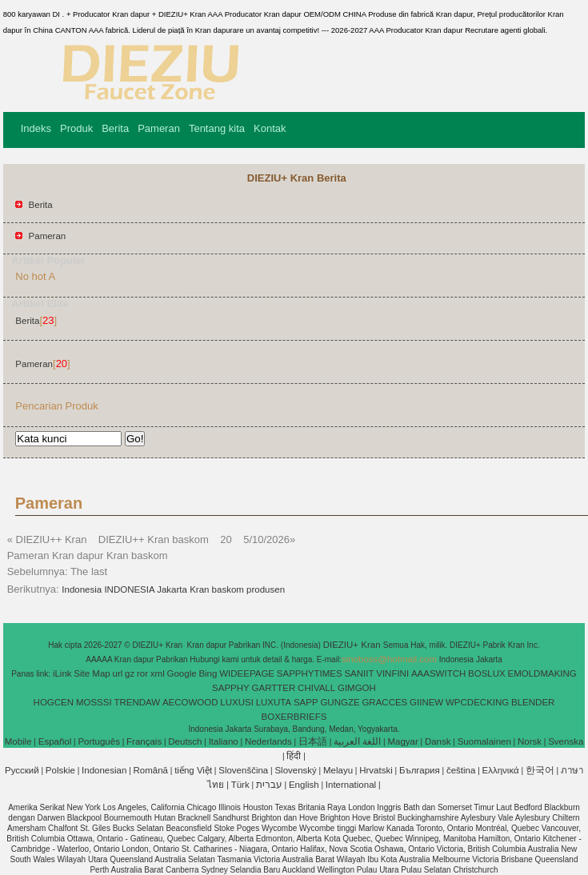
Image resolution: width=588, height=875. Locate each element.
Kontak (270, 128)
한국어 (540, 770)
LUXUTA (274, 702)
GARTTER (274, 688)
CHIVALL (316, 688)
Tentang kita (217, 128)
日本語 (313, 741)
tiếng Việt (193, 770)
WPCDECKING (477, 702)
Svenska (566, 741)
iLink (62, 673)
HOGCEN (54, 702)
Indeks (36, 128)
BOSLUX (487, 673)
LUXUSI (237, 702)
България (420, 770)
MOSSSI (94, 702)
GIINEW (426, 702)
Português (98, 741)
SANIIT (359, 673)
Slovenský (295, 770)
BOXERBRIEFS (294, 717)
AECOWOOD (190, 702)
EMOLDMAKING (542, 673)
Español (55, 741)
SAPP (306, 702)
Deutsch (185, 741)
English (304, 785)
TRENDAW (137, 702)
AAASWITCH (438, 673)
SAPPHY (231, 688)
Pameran (159, 128)
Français (144, 741)
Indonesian (104, 770)
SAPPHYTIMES (310, 673)
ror (142, 673)
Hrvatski (376, 770)
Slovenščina (243, 770)
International (351, 785)
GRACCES (384, 702)
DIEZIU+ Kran (353, 645)
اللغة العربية (357, 741)
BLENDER (533, 702)
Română (151, 770)
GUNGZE (340, 702)
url (118, 673)
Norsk (530, 741)
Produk (76, 128)
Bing (208, 673)
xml (158, 673)
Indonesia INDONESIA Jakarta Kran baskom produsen (173, 589)
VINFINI (392, 673)
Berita (115, 128)
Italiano (224, 741)
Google (182, 673)
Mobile (18, 741)
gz (130, 673)
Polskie (60, 770)
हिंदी (294, 756)
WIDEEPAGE (247, 673)
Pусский (22, 770)
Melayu (338, 770)
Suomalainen (484, 741)
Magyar (402, 741)
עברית (269, 785)
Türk (240, 785)
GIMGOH (357, 688)
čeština (461, 770)
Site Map (92, 673)
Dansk (438, 741)
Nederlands (268, 741)
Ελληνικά (501, 770)
